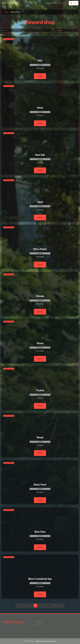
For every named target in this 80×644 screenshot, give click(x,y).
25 (58, 605)
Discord (39, 624)
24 (54, 605)
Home (6, 12)
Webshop (62, 3)
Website (39, 622)
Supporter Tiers (51, 3)
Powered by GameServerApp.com (45, 641)
